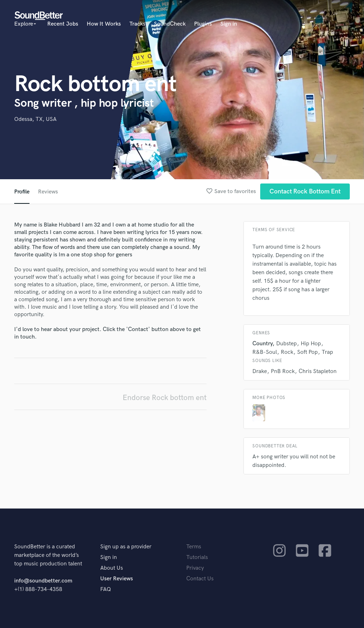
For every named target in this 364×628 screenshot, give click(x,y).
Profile (22, 192)
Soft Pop (307, 352)
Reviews (48, 192)
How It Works (104, 24)
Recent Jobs (63, 24)
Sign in (229, 24)
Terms (194, 547)
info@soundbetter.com (43, 581)
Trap (327, 352)
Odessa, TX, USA (35, 119)
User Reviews (117, 579)
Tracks (137, 24)
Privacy (195, 568)
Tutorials (197, 557)
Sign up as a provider (126, 547)
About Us (112, 568)
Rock (287, 352)
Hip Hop (311, 344)
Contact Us (200, 579)
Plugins (203, 24)
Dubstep (287, 344)
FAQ (106, 589)
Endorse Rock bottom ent (165, 398)
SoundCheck (170, 24)
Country (262, 344)
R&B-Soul (265, 352)
